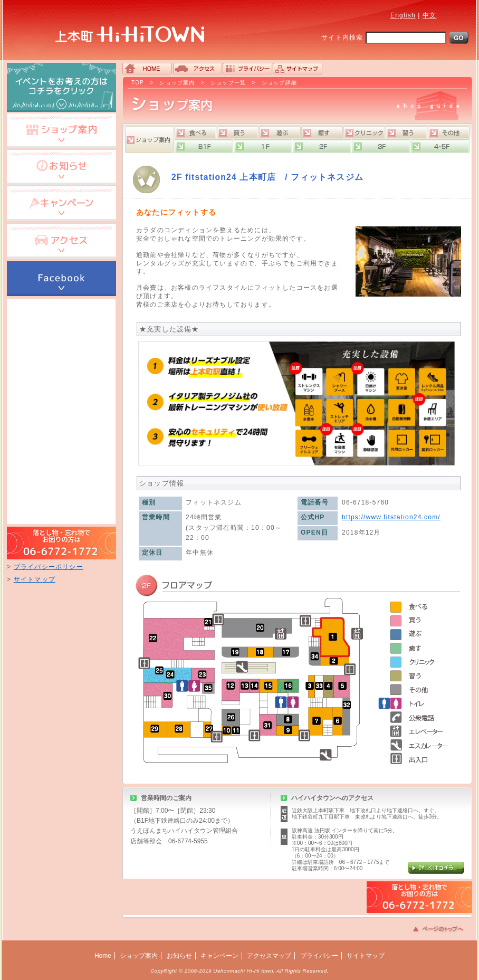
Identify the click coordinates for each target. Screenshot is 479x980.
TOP (138, 83)
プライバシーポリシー (49, 567)
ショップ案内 (177, 83)
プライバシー (319, 956)
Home (103, 956)
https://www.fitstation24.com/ (391, 517)
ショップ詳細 (279, 83)
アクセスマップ (269, 956)
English (403, 15)
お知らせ (179, 956)
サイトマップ (35, 579)
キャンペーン (219, 956)
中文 (429, 15)
